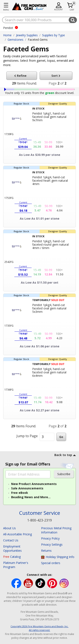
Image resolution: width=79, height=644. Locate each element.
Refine (21, 76)
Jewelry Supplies (27, 35)
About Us (9, 528)
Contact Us (11, 540)
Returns (46, 551)
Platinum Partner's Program (16, 565)
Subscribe (64, 474)
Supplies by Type (54, 35)
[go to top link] (65, 456)
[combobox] (39, 20)
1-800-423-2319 (39, 520)
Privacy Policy (50, 538)
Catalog (12, 557)
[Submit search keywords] (73, 20)
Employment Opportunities (12, 548)
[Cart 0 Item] (70, 5)
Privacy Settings (52, 544)
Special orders (51, 563)
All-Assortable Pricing (17, 534)
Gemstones (15, 40)
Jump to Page (27, 436)
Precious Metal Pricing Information (56, 530)
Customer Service (40, 513)
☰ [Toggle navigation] (6, 5)
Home (7, 35)
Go (61, 437)
